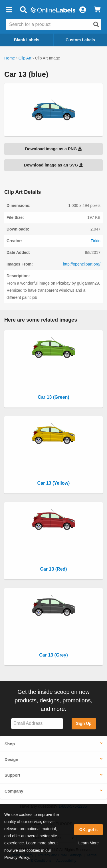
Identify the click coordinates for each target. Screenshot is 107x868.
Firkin (96, 241)
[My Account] (82, 10)
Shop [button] (10, 744)
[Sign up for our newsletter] (37, 724)
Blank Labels (27, 40)
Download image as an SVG (54, 165)
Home (10, 58)
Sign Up (84, 723)
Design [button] (11, 760)
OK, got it (89, 830)
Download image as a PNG (54, 149)
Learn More (88, 843)
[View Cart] (97, 10)
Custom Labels (80, 40)
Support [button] (12, 775)
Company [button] (14, 791)
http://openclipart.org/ (82, 264)
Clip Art (25, 58)
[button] (9, 10)
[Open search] (96, 24)
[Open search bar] (23, 10)
